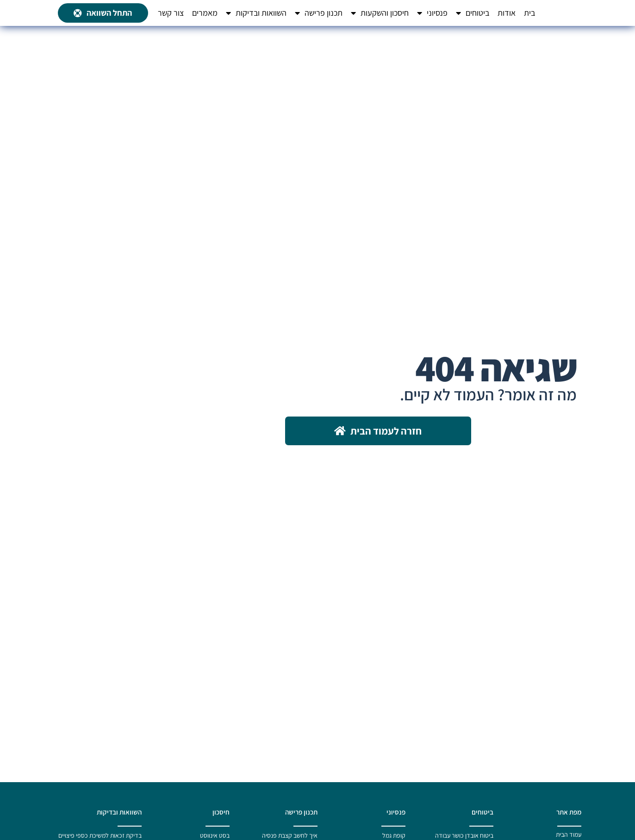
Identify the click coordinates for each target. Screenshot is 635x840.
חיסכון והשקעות (380, 14)
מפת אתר (569, 813)
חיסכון (221, 813)
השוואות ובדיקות (256, 14)
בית (529, 14)
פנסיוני (432, 14)
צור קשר (171, 14)
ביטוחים (473, 14)
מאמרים (205, 14)
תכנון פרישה (319, 14)
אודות (507, 14)
